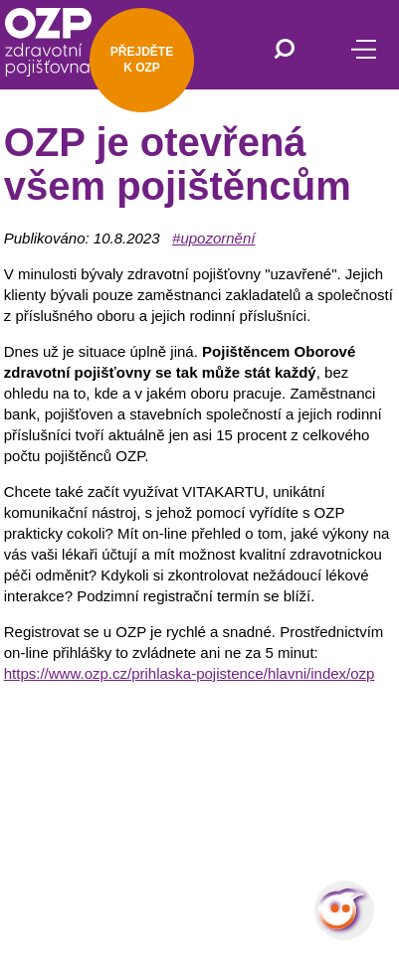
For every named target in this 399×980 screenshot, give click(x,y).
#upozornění (213, 238)
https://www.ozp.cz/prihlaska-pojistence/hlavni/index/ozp (190, 673)
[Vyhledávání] (285, 51)
